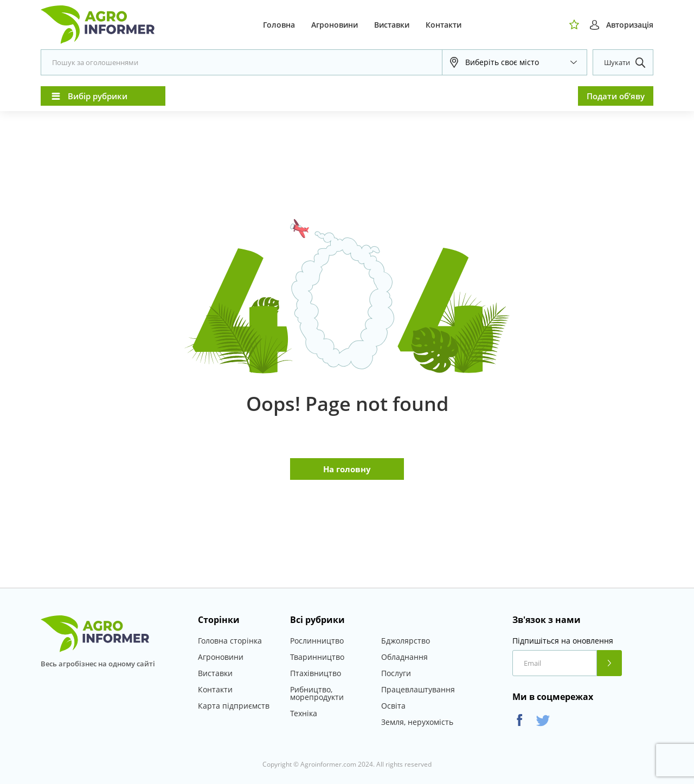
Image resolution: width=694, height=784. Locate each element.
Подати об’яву (616, 96)
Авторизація (630, 25)
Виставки (392, 25)
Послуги (396, 673)
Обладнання (404, 657)
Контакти (444, 25)
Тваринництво (317, 657)
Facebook (520, 720)
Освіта (393, 706)
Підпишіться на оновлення (563, 641)
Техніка (304, 713)
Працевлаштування (418, 689)
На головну (347, 469)
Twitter (543, 720)
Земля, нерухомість (417, 722)
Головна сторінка (230, 641)
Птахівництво (316, 673)
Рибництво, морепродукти (317, 693)
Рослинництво (317, 641)
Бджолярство (406, 641)
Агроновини (335, 25)
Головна (279, 25)
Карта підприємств (234, 706)
